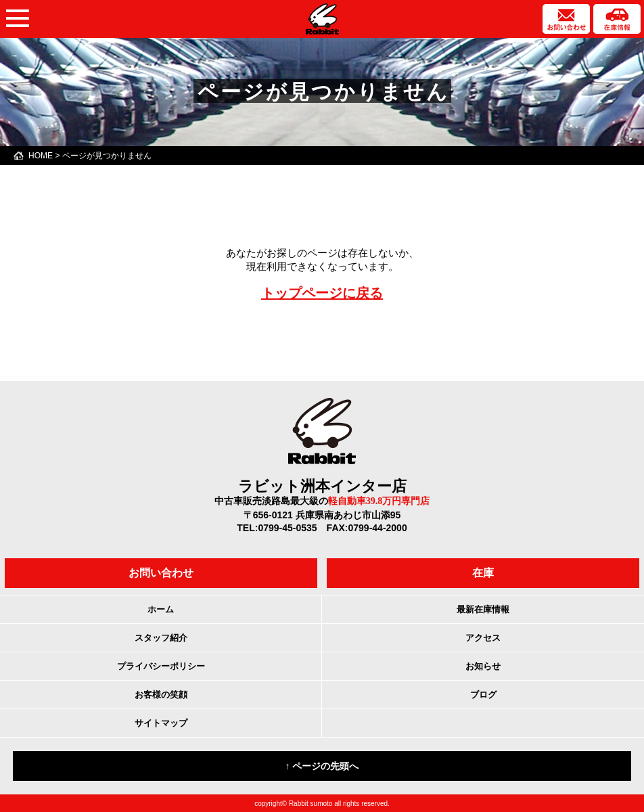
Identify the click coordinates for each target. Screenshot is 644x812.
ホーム (161, 609)
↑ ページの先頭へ (322, 766)
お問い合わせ (161, 573)
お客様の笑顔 (161, 695)
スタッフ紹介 (161, 638)
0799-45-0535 (287, 528)
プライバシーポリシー (161, 666)
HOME (41, 156)
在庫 (483, 573)
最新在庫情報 (483, 609)
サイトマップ (161, 723)
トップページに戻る (322, 293)
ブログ (483, 695)
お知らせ (483, 666)
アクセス (483, 638)
